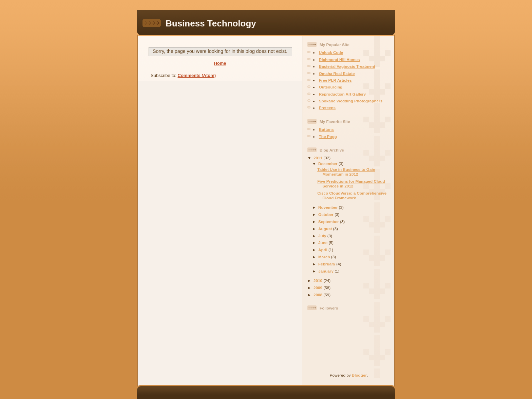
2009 (318, 288)
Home (220, 63)
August (326, 229)
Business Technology (211, 23)
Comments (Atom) (197, 75)
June (324, 243)
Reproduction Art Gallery (343, 94)
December (328, 164)
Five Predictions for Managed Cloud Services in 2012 (351, 184)
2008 (318, 295)
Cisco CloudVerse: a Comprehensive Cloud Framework (352, 195)
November (328, 207)
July (323, 236)
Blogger (359, 375)
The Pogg (328, 136)
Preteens (327, 108)
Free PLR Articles (335, 80)
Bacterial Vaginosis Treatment (347, 66)
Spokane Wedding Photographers (351, 101)
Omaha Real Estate (337, 73)
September (329, 222)
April (323, 250)
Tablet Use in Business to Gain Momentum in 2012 (346, 172)
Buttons (326, 129)
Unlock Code (331, 52)
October (326, 214)
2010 (318, 281)
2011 (318, 158)
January (326, 271)
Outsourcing (331, 87)
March (325, 257)
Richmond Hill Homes (339, 59)
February (327, 264)
